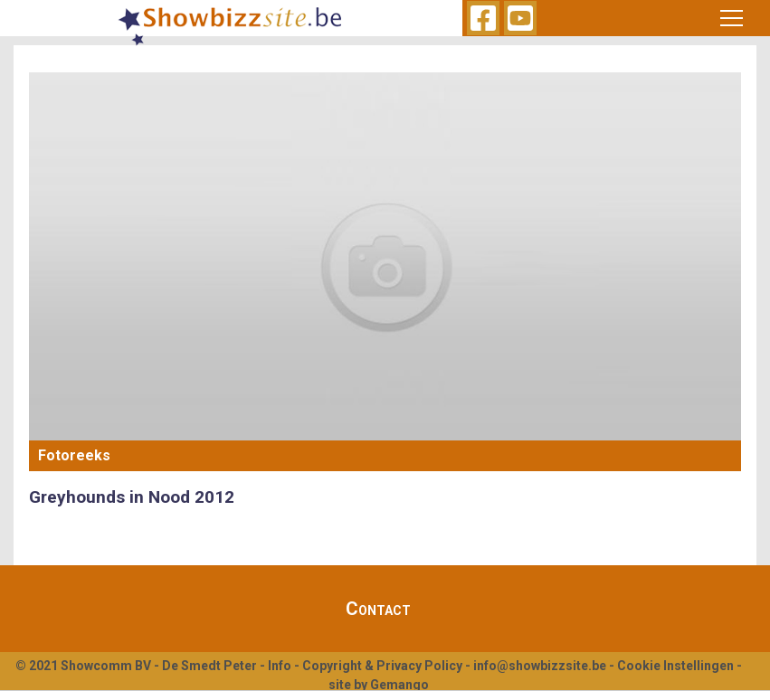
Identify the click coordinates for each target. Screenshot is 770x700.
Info (280, 666)
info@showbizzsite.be (540, 666)
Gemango (399, 685)
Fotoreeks (74, 455)
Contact (378, 609)
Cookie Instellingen (675, 666)
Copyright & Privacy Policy (382, 666)
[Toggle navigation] (732, 18)
